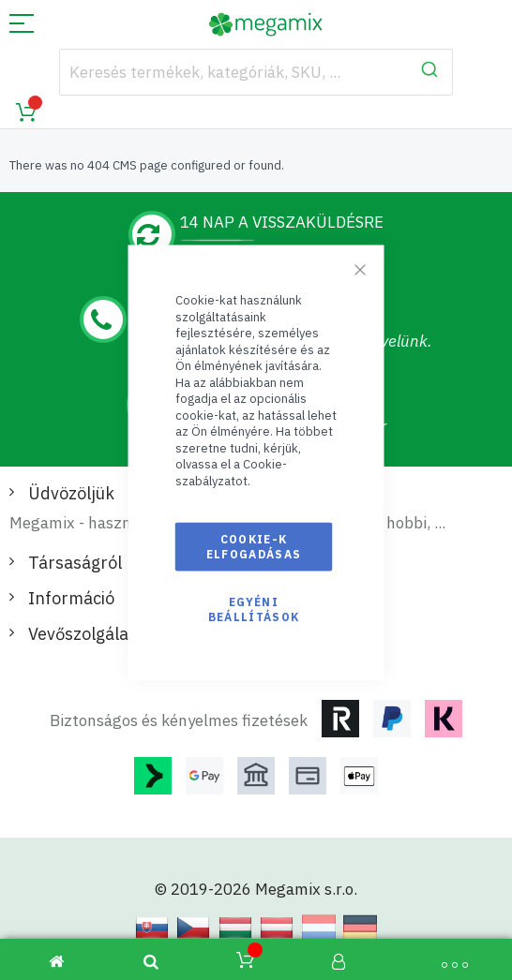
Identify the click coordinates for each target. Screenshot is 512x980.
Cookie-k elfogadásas (254, 546)
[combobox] (256, 72)
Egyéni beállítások (254, 609)
